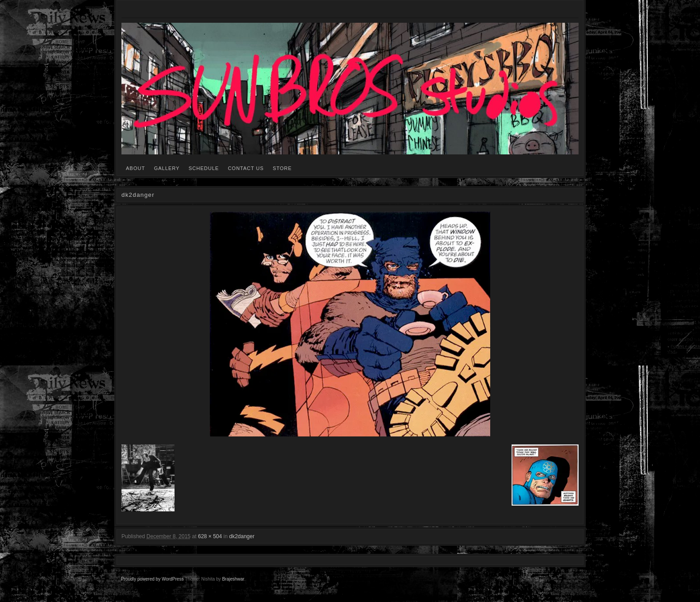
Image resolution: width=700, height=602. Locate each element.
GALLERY (167, 168)
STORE (282, 168)
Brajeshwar (233, 579)
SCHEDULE (204, 168)
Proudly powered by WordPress (152, 579)
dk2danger (242, 536)
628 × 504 (210, 536)
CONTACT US (246, 168)
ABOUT (135, 168)
